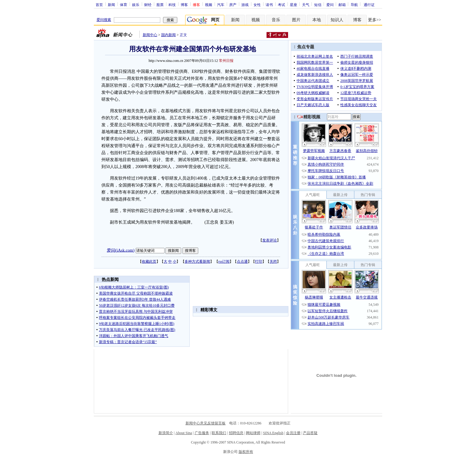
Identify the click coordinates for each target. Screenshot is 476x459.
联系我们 (219, 433)
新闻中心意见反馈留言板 (206, 423)
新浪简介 (166, 433)
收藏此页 (149, 262)
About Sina (184, 433)
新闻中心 (150, 35)
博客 (184, 5)
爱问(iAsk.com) (121, 250)
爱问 (330, 5)
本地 (317, 20)
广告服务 (202, 433)
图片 (296, 20)
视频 (209, 5)
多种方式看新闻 (197, 262)
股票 (160, 5)
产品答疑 (310, 433)
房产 (233, 5)
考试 (281, 5)
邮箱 (342, 5)
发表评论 (270, 240)
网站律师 (253, 433)
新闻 (111, 5)
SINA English (273, 433)
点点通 (242, 262)
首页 (99, 5)
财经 (148, 5)
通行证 (369, 5)
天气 (306, 5)
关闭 (273, 262)
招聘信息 (236, 433)
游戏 (245, 5)
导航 (354, 5)
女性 (257, 5)
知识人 (337, 20)
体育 (124, 5)
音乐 (276, 20)
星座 (294, 5)
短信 (318, 5)
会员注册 (293, 433)
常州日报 (226, 61)
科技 (172, 5)
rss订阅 (224, 262)
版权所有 (246, 452)
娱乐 (136, 5)
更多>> (375, 20)
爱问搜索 (104, 20)
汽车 (221, 5)
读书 (269, 5)
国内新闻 (168, 35)
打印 (259, 262)
